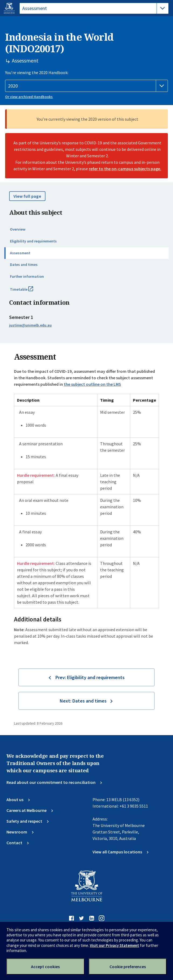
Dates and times (24, 265)
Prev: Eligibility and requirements (90, 677)
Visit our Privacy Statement (114, 945)
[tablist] (94, 8)
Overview (18, 229)
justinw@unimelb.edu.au (30, 325)
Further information (27, 276)
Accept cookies (45, 967)
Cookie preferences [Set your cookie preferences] (128, 967)
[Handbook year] (86, 86)
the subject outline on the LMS (92, 384)
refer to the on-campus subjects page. (125, 169)
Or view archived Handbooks (29, 97)
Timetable (27, 291)
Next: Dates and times (83, 701)
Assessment (20, 253)
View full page (27, 196)
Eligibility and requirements (33, 241)
